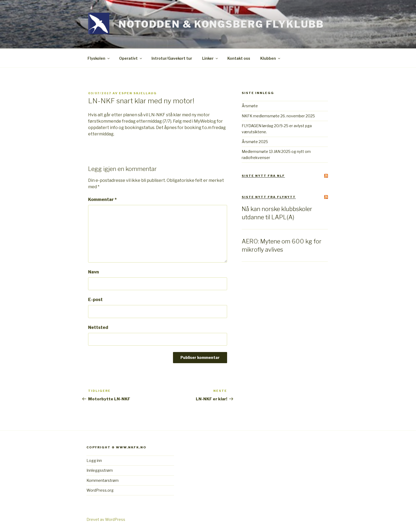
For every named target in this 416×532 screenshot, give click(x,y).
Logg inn (94, 460)
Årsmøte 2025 (255, 142)
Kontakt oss (239, 58)
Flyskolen (99, 58)
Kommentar (102, 200)
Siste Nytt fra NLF (263, 176)
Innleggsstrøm (100, 470)
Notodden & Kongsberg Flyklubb (221, 24)
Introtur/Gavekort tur (172, 58)
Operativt (131, 58)
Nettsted (98, 327)
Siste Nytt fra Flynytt (269, 197)
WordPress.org (100, 490)
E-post (95, 300)
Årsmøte (250, 106)
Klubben (271, 58)
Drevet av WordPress (106, 519)
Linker (210, 58)
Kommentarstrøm (103, 480)
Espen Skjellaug (138, 93)
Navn (94, 272)
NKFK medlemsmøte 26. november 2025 (278, 116)
